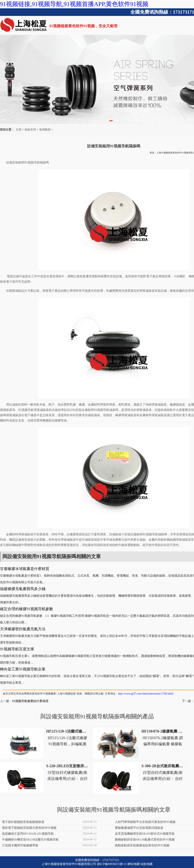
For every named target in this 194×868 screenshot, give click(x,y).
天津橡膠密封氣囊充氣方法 (23, 629)
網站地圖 (134, 864)
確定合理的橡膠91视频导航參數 (27, 609)
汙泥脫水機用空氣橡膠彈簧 (20, 845)
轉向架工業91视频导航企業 (23, 669)
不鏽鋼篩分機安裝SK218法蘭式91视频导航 (30, 839)
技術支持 (30, 130)
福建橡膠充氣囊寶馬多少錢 (23, 589)
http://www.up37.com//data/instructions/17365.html (146, 694)
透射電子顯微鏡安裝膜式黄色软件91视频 (29, 828)
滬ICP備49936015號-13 (112, 864)
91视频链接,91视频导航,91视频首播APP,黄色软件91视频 (74, 4)
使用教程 (45, 130)
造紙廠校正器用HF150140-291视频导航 (28, 834)
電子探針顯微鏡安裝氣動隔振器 (23, 822)
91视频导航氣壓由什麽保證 (30, 701)
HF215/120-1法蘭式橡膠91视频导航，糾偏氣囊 (85, 731)
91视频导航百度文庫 (17, 649)
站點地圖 (146, 864)
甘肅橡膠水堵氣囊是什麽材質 (25, 569)
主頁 (19, 130)
